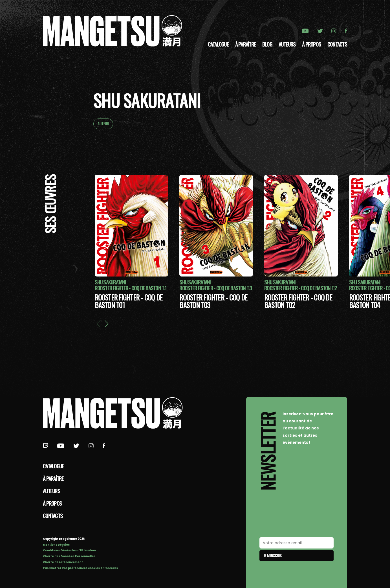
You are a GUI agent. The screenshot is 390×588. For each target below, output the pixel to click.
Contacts (337, 44)
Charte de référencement (63, 562)
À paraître (245, 44)
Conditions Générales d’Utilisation (69, 550)
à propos (311, 44)
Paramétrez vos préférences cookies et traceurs (80, 568)
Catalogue (218, 44)
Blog (267, 44)
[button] (106, 324)
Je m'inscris (273, 556)
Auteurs (287, 44)
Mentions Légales (56, 545)
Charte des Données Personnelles (69, 556)
